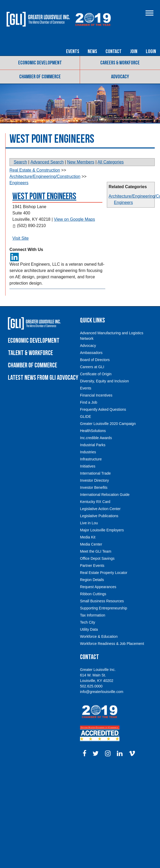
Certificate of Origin (96, 374)
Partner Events (92, 566)
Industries (88, 452)
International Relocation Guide (105, 495)
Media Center (91, 544)
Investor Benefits (94, 487)
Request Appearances (98, 587)
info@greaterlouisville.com (102, 692)
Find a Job (89, 402)
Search (20, 162)
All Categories (111, 162)
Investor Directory (94, 480)
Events (73, 52)
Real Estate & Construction (35, 170)
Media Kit (88, 537)
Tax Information (93, 615)
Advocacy (120, 77)
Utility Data (89, 629)
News (92, 52)
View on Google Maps (74, 219)
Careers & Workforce (120, 63)
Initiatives (88, 466)
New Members (81, 162)
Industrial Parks (93, 445)
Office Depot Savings (97, 558)
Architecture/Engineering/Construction (45, 176)
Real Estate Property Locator (104, 573)
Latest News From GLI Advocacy (43, 378)
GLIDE (86, 417)
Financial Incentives (96, 395)
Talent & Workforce (30, 353)
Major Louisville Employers (102, 530)
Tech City (88, 622)
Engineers (123, 202)
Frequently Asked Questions (103, 409)
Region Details (92, 580)
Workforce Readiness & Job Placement (112, 644)
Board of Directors (95, 360)
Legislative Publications (99, 516)
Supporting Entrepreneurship (104, 608)
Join (134, 52)
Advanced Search (47, 162)
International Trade (95, 473)
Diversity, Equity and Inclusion (104, 381)
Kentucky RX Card (95, 502)
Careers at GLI (92, 367)
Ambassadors (91, 353)
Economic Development (40, 63)
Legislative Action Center (100, 509)
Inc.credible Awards (96, 438)
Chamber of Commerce (40, 77)
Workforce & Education (99, 636)
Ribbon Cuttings (93, 594)
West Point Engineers (44, 196)
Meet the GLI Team (96, 551)
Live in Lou (89, 523)
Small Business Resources (102, 601)
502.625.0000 (91, 686)
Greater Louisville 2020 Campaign (108, 424)
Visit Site (21, 238)
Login (151, 52)
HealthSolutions (93, 431)
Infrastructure (91, 459)
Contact (114, 52)
